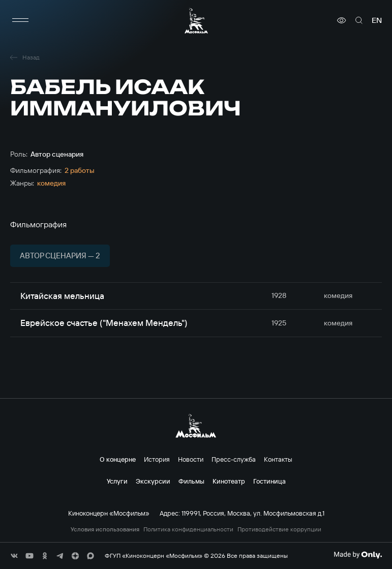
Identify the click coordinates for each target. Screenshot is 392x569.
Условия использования (105, 529)
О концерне (118, 459)
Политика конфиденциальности (188, 529)
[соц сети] (14, 556)
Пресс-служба (234, 459)
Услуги (117, 481)
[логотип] (196, 21)
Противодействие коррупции (279, 529)
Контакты (278, 459)
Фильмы (191, 481)
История (157, 459)
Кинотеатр (229, 481)
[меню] (20, 20)
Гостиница (269, 481)
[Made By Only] (358, 555)
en (377, 20)
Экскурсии (153, 481)
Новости (191, 459)
